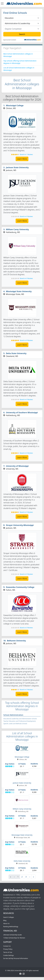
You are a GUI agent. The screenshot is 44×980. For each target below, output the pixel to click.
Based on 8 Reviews (26, 340)
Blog (5, 920)
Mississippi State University (19, 291)
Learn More (22, 159)
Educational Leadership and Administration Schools (20, 719)
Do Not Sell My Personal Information (16, 958)
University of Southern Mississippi (22, 413)
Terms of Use (8, 952)
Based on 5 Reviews (26, 512)
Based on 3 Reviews (26, 690)
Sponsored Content (10, 40)
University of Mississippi (17, 466)
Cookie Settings (9, 955)
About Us (6, 923)
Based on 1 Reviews (26, 154)
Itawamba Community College (20, 587)
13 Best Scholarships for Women (14, 938)
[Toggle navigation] (2, 4)
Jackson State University (17, 167)
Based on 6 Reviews (26, 453)
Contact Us (7, 946)
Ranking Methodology (11, 927)
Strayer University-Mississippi (20, 525)
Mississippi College (15, 105)
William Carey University (17, 229)
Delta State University (16, 353)
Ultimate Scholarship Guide (12, 935)
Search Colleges (9, 917)
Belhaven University (16, 641)
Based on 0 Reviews (26, 216)
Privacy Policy (8, 949)
